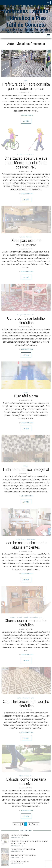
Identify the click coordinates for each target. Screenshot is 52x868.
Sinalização (32, 155)
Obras (40, 617)
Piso (33, 315)
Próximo (35, 824)
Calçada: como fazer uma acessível (26, 781)
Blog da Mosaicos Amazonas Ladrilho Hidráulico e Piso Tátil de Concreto (26, 15)
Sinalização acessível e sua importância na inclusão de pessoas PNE (26, 163)
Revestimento (29, 237)
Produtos (26, 393)
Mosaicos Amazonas (27, 115)
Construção (22, 237)
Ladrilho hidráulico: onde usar (20, 861)
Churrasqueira (13, 617)
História (19, 698)
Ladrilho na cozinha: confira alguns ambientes (26, 545)
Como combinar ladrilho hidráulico (26, 320)
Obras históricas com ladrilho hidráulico (26, 704)
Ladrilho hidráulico (27, 315)
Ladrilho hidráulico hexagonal (26, 469)
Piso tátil (26, 155)
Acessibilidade (20, 155)
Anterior (17, 824)
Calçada (26, 81)
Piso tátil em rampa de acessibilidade (23, 849)
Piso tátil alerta (26, 396)
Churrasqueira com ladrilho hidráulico (26, 623)
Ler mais (26, 121)
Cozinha (18, 539)
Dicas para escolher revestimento (26, 243)
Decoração (19, 315)
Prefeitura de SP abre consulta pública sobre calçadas (26, 86)
